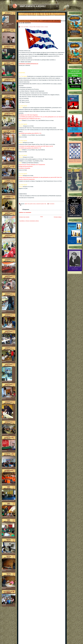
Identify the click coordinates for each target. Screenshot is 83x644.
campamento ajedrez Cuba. (41, 204)
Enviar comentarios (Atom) (32, 221)
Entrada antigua (58, 217)
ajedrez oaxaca (33, 204)
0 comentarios (52, 204)
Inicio (42, 217)
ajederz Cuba (27, 204)
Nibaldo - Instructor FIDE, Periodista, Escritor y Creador (9, 24)
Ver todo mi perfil (5, 27)
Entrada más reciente (24, 217)
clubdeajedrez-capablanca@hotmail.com (28, 64)
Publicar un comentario (25, 212)
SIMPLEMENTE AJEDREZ (33, 6)
